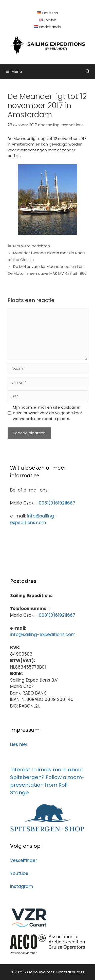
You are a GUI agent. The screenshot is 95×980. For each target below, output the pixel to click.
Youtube (19, 873)
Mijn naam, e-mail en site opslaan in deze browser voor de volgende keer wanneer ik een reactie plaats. (48, 413)
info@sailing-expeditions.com (33, 519)
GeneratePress (70, 972)
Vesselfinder (24, 860)
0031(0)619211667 (57, 503)
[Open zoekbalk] (88, 71)
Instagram (22, 886)
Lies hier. (19, 744)
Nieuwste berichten (32, 246)
